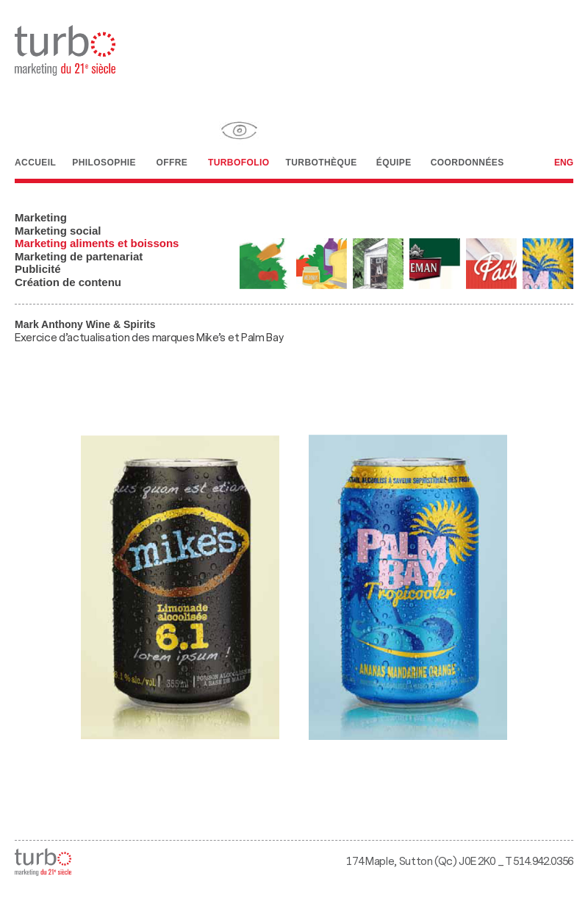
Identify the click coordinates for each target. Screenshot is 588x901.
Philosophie (104, 138)
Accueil (35, 139)
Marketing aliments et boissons (97, 243)
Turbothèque (321, 139)
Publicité (38, 269)
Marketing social (58, 231)
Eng (564, 163)
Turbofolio (239, 139)
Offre (172, 139)
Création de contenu (68, 282)
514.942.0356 (543, 862)
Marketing (41, 217)
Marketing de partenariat (79, 256)
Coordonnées (467, 138)
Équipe (394, 140)
